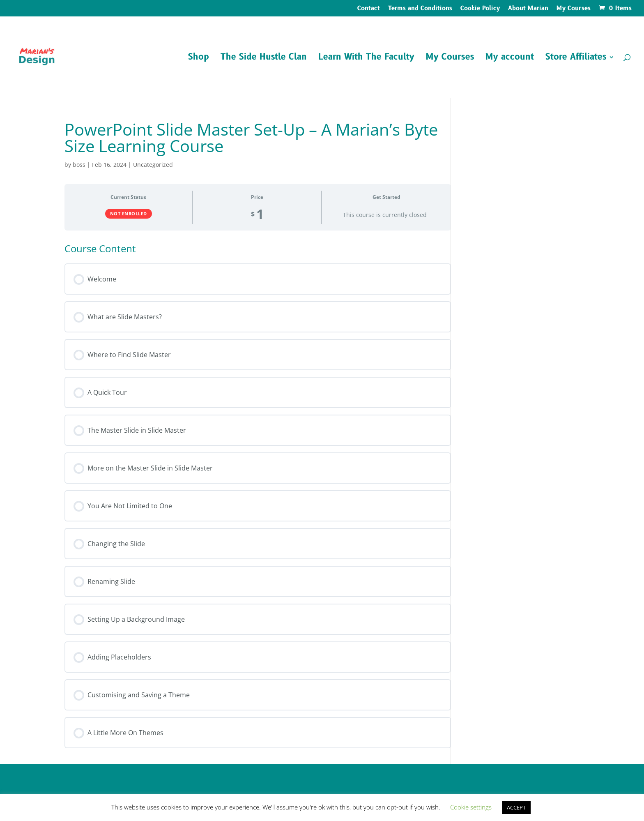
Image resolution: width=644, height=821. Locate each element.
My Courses (574, 9)
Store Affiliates (576, 59)
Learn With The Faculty (366, 59)
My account (510, 59)
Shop (199, 59)
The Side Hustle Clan (264, 59)
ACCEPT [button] (516, 807)
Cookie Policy (480, 9)
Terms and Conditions (420, 9)
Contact (369, 9)
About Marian (528, 9)
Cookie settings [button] (471, 807)
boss (79, 165)
